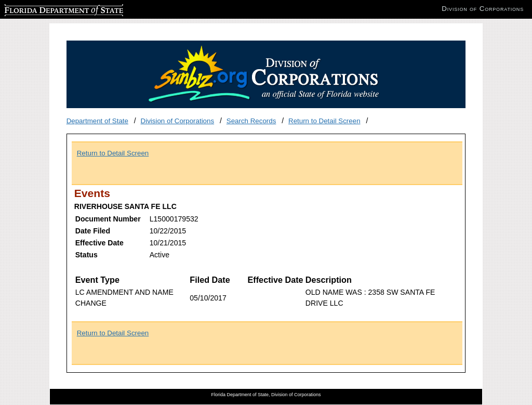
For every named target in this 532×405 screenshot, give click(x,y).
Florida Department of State (47, 9)
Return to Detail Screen (324, 121)
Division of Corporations (178, 121)
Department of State (97, 121)
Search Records (251, 121)
